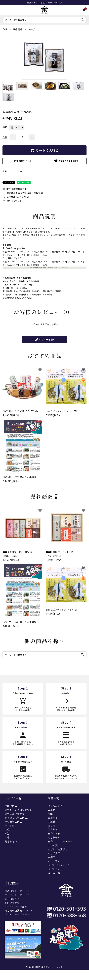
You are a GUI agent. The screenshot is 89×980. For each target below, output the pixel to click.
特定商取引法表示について (20, 910)
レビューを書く (45, 340)
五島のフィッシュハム (60, 841)
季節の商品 (11, 806)
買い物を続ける (12, 200)
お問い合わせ (23, 161)
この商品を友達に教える (16, 197)
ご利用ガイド (12, 899)
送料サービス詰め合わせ (18, 810)
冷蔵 (7, 829)
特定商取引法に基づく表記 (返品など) (23, 193)
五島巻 (52, 810)
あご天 (52, 825)
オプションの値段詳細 (15, 189)
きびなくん (54, 869)
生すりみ (53, 829)
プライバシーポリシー (17, 914)
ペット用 (10, 825)
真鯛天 (52, 857)
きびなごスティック (59, 865)
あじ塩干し (54, 861)
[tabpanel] (44, 57)
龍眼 (50, 814)
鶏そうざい (11, 841)
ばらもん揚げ (55, 806)
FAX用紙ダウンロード (17, 891)
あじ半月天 (54, 853)
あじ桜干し (54, 837)
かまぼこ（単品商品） (17, 818)
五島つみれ (54, 833)
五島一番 (53, 818)
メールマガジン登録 (16, 906)
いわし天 (53, 845)
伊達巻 (52, 821)
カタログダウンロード (17, 895)
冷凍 (7, 837)
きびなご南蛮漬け (58, 849)
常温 (7, 833)
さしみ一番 (54, 873)
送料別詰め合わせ (15, 814)
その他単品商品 (13, 821)
